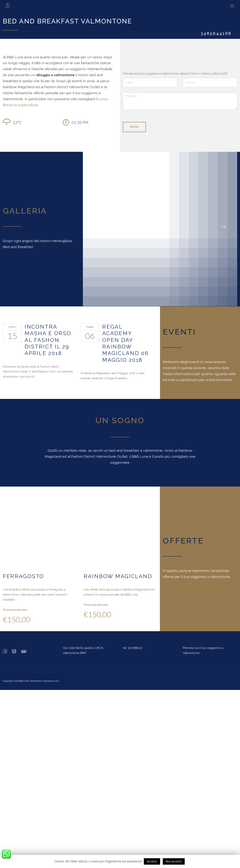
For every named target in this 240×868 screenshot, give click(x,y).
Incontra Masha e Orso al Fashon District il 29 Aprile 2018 (48, 340)
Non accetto (174, 861)
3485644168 (219, 73)
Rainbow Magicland (118, 576)
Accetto (152, 861)
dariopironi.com (51, 681)
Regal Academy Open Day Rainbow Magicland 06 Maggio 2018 (125, 343)
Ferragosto (23, 576)
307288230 (135, 648)
